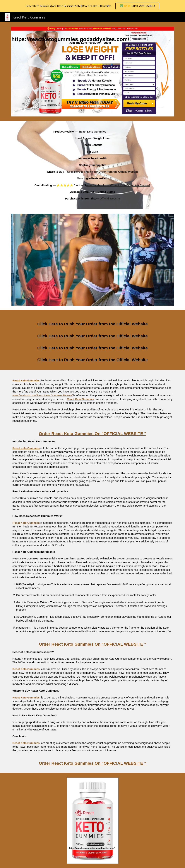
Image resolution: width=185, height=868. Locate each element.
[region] (92, 6)
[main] (92, 165)
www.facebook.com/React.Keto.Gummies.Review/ (42, 395)
